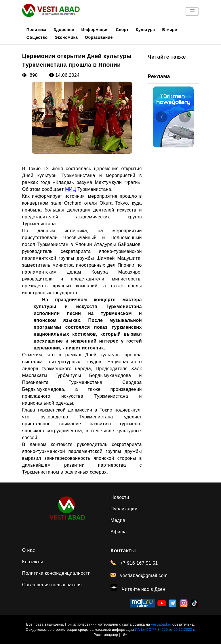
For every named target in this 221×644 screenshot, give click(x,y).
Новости (120, 497)
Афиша (119, 532)
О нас (29, 550)
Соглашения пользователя (52, 585)
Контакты (33, 562)
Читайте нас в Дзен (138, 588)
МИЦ (71, 189)
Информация (95, 30)
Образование (99, 37)
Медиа (118, 520)
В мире (170, 30)
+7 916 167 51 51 (134, 563)
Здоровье (64, 30)
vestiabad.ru (161, 624)
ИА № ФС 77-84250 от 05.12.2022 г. (165, 630)
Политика (36, 30)
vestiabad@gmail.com (139, 575)
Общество (37, 37)
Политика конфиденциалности (56, 573)
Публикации (124, 509)
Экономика (66, 37)
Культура (145, 30)
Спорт (122, 30)
